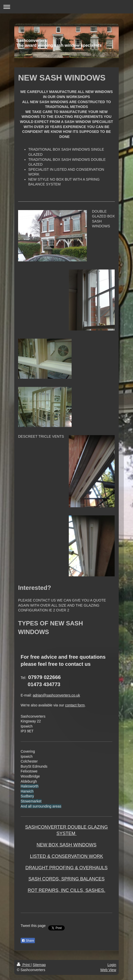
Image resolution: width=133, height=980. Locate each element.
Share (28, 941)
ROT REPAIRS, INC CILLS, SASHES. (66, 890)
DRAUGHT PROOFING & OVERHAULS (67, 868)
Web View (108, 970)
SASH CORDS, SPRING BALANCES (66, 879)
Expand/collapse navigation (66, 7)
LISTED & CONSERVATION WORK (66, 856)
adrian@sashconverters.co (54, 695)
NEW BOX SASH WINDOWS (66, 845)
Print (24, 965)
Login (112, 965)
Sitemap (39, 965)
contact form (75, 705)
